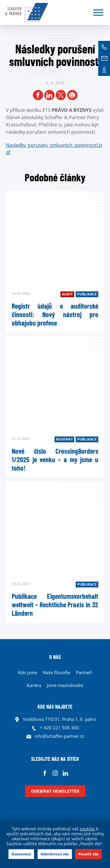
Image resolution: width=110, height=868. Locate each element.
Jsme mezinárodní (65, 685)
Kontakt (104, 70)
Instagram (55, 773)
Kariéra (34, 685)
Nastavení (21, 854)
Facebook (45, 773)
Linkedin (65, 773)
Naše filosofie (56, 672)
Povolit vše (88, 854)
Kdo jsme (28, 672)
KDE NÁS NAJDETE (55, 707)
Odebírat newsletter (55, 791)
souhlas (87, 829)
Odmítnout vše (55, 854)
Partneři (84, 672)
